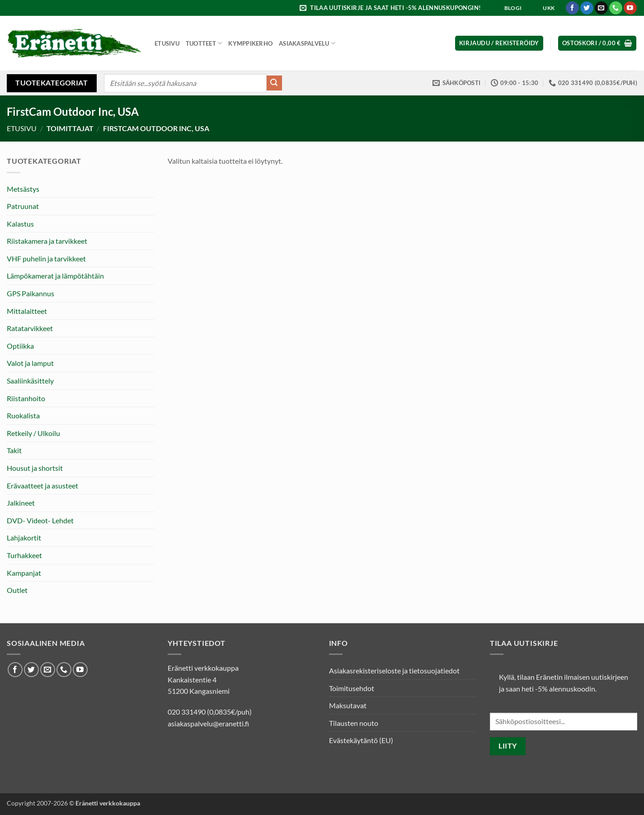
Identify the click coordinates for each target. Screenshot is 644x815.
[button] (392, 8)
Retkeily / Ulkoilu (33, 433)
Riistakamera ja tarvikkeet (47, 241)
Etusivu (167, 43)
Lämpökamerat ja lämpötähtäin (55, 276)
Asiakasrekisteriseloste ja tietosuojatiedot (394, 670)
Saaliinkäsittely (30, 381)
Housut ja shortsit (35, 468)
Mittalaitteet (27, 311)
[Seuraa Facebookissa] (572, 8)
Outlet (17, 590)
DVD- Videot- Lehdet (40, 520)
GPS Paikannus (31, 293)
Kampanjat (24, 573)
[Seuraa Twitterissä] (587, 8)
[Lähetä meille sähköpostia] (601, 8)
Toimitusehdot (352, 688)
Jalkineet (21, 503)
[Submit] (274, 83)
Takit (14, 450)
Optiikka (20, 346)
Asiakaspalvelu (307, 43)
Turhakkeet (24, 555)
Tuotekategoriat (52, 83)
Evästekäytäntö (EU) (361, 740)
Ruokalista (23, 415)
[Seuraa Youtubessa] (630, 8)
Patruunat (23, 206)
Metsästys (23, 189)
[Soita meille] (616, 8)
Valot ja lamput (30, 363)
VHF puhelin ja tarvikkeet (46, 258)
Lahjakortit (24, 538)
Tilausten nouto (354, 723)
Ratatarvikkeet (30, 328)
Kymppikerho (250, 43)
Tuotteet (204, 43)
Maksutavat (348, 705)
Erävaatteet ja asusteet (42, 486)
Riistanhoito (26, 398)
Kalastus (20, 224)
